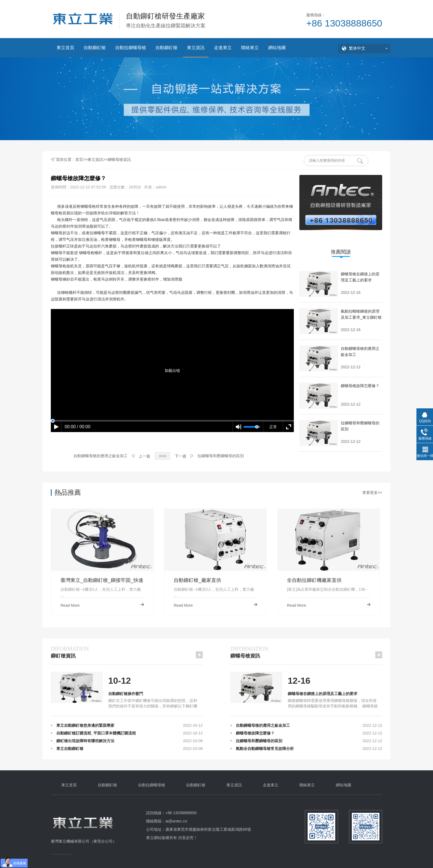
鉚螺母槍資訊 (119, 159)
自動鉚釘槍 (95, 48)
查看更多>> (372, 492)
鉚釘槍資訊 (70, 652)
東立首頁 (65, 48)
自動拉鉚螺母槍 (131, 48)
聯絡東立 (250, 48)
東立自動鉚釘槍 (70, 750)
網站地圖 (277, 48)
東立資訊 (196, 48)
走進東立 (223, 48)
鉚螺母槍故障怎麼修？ (255, 734)
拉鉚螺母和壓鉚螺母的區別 (221, 456)
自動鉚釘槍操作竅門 (126, 694)
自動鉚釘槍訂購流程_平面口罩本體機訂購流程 (96, 734)
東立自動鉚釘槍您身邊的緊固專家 (85, 726)
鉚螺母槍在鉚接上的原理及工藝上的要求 (323, 694)
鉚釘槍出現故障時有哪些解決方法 (85, 742)
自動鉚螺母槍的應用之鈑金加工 (101, 456)
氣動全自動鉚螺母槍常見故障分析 (265, 750)
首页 (79, 159)
